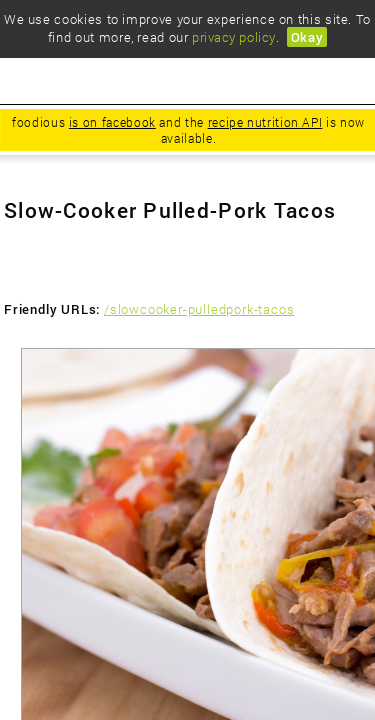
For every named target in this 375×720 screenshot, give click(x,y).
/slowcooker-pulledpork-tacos (199, 309)
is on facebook (112, 122)
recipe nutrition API (265, 122)
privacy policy (233, 37)
